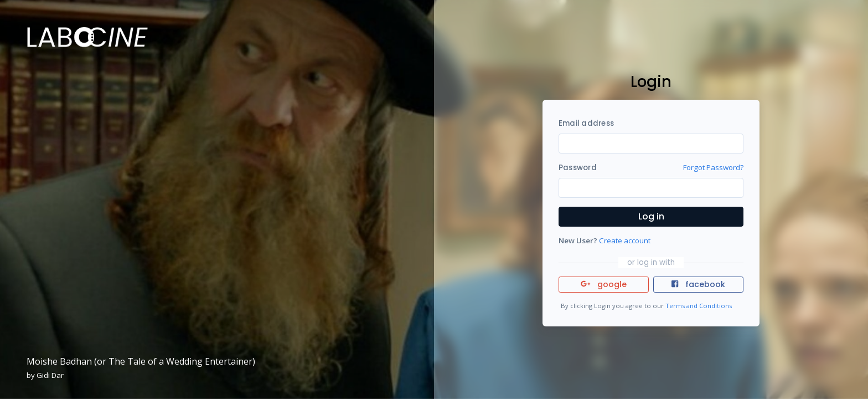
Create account (625, 241)
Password (578, 168)
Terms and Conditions (699, 306)
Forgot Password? (713, 167)
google (604, 284)
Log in (651, 216)
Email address (586, 123)
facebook (698, 284)
